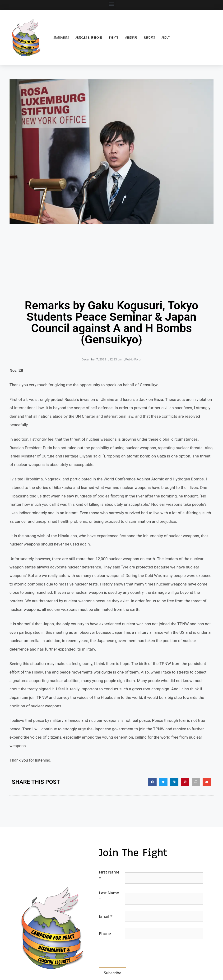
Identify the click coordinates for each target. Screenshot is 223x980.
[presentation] (135, 955)
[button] (112, 4)
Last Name (109, 896)
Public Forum (134, 359)
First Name (109, 875)
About (166, 38)
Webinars (131, 38)
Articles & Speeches (89, 38)
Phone (105, 933)
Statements (61, 38)
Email (106, 916)
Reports (150, 38)
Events (114, 38)
